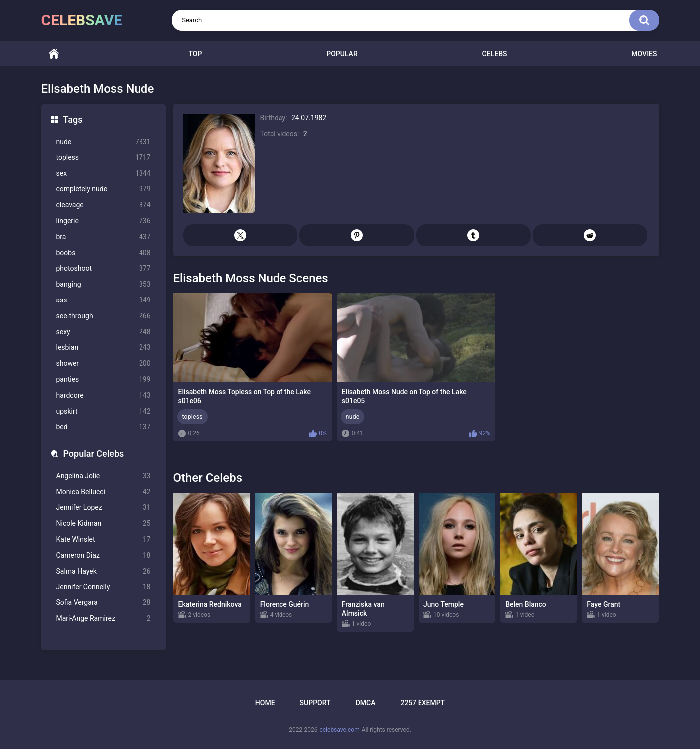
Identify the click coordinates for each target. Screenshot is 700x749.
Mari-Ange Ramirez (104, 619)
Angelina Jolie (104, 476)
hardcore (104, 395)
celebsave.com (339, 730)
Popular (342, 54)
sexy (104, 332)
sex (104, 174)
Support (315, 703)
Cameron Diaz (104, 555)
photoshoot (104, 268)
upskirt (104, 411)
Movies (644, 54)
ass (104, 300)
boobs (104, 253)
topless (104, 158)
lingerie (104, 221)
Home (54, 54)
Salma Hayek (104, 571)
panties (104, 379)
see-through (104, 316)
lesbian (104, 348)
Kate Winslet (104, 539)
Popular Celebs (94, 454)
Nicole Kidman (104, 524)
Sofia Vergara (104, 603)
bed (104, 427)
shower (104, 364)
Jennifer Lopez (104, 508)
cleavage (104, 205)
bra (104, 237)
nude (104, 142)
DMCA (366, 703)
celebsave (82, 20)
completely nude (104, 189)
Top (195, 54)
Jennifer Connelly (104, 587)
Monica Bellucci (104, 492)
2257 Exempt (422, 703)
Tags (73, 119)
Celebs (495, 54)
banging (104, 284)
